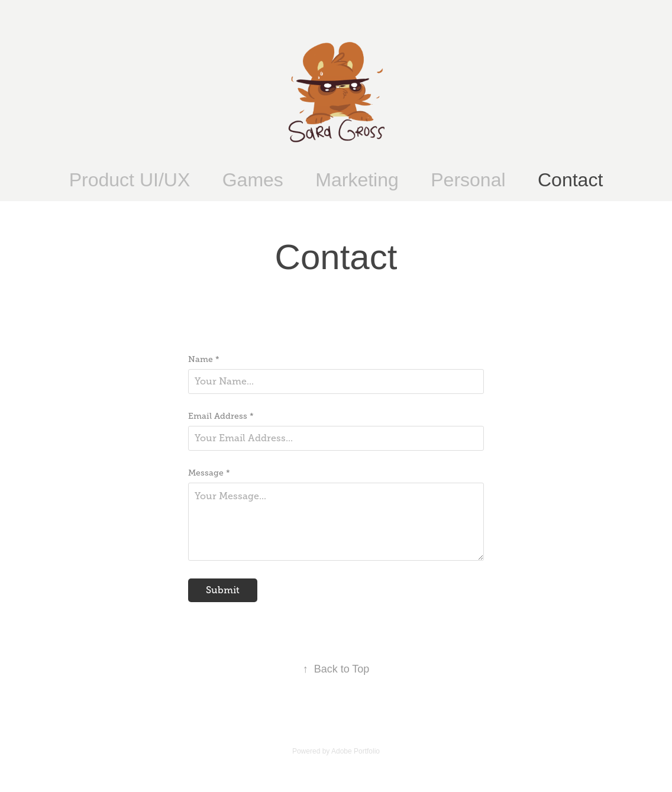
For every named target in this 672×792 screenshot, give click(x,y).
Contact (570, 180)
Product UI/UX (130, 180)
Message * (209, 473)
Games (253, 180)
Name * (204, 359)
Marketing (357, 180)
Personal (468, 180)
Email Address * (221, 416)
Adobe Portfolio (356, 751)
